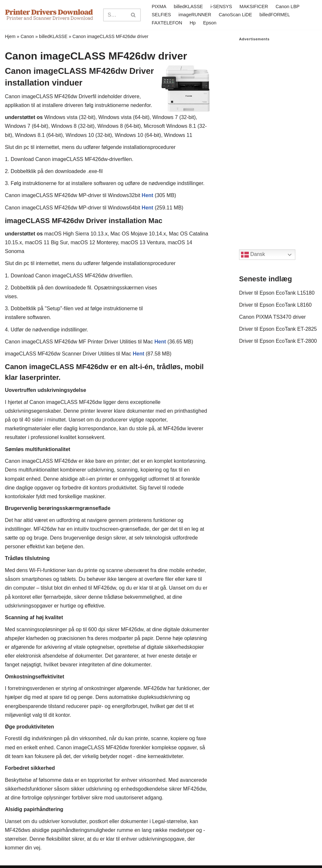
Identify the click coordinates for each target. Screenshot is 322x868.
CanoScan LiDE (235, 15)
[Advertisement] (278, 139)
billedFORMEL (275, 15)
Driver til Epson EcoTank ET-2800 (278, 341)
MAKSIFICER (254, 7)
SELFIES (161, 15)
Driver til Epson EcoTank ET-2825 (278, 329)
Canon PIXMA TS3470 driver (272, 317)
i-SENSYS (221, 7)
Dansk (253, 255)
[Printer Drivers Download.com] (49, 15)
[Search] (115, 15)
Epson (210, 23)
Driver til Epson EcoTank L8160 (275, 305)
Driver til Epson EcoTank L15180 (277, 293)
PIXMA (159, 7)
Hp (193, 23)
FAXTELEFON (167, 23)
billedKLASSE (188, 7)
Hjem (10, 36)
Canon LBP (288, 7)
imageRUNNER (195, 15)
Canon (27, 36)
